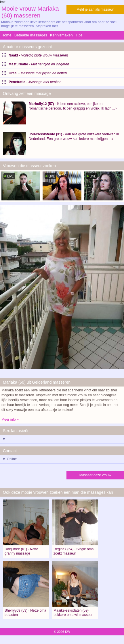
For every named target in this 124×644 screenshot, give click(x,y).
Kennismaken (61, 35)
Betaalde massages (31, 35)
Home (6, 35)
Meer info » (10, 419)
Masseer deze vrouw (95, 475)
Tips (79, 35)
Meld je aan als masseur (95, 9)
